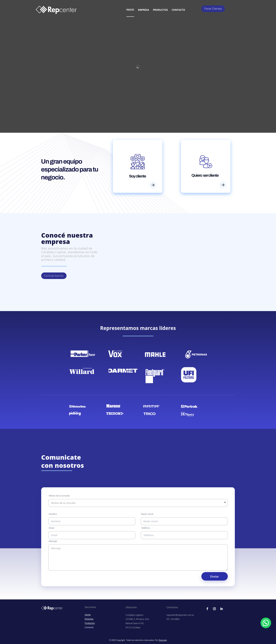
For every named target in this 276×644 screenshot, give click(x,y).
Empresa (144, 10)
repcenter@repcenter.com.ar (180, 615)
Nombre (53, 514)
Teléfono (145, 528)
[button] (266, 623)
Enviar (215, 576)
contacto (178, 10)
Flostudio (163, 640)
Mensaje (53, 541)
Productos (160, 10)
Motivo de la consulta (59, 496)
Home (88, 615)
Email (51, 528)
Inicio (130, 10)
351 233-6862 (173, 619)
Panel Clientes (213, 9)
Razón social (147, 514)
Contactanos (54, 276)
